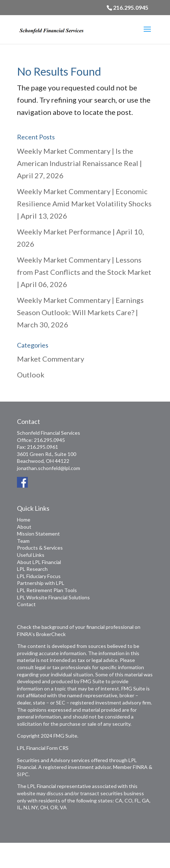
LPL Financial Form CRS (43, 748)
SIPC (23, 774)
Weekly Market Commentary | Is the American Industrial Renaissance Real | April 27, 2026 (79, 163)
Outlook (31, 375)
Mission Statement (38, 534)
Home (24, 520)
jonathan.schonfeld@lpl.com (49, 468)
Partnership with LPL (41, 583)
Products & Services (40, 548)
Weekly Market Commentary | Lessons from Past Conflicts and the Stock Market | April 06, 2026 (84, 272)
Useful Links (31, 555)
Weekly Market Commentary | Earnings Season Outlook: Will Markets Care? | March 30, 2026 (80, 312)
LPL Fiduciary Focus (39, 576)
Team (23, 541)
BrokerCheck (51, 634)
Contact (26, 604)
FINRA (140, 767)
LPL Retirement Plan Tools (47, 590)
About (24, 527)
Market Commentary (51, 359)
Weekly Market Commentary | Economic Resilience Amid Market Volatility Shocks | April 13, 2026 (84, 203)
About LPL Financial (39, 562)
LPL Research (32, 569)
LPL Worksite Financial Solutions (53, 597)
